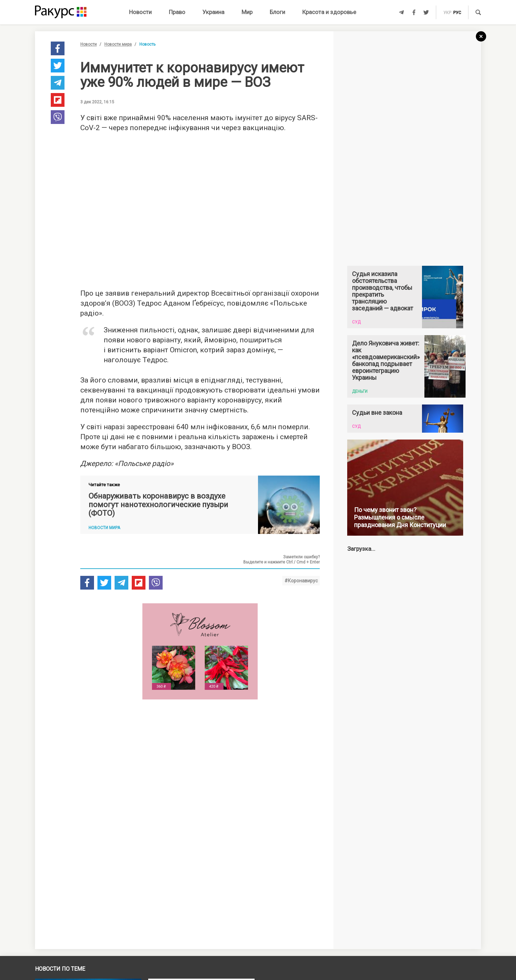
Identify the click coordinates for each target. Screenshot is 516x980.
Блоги (277, 12)
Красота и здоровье (329, 12)
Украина (213, 12)
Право (177, 12)
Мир (247, 12)
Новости (140, 12)
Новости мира (118, 44)
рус (457, 13)
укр (447, 13)
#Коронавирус (301, 581)
